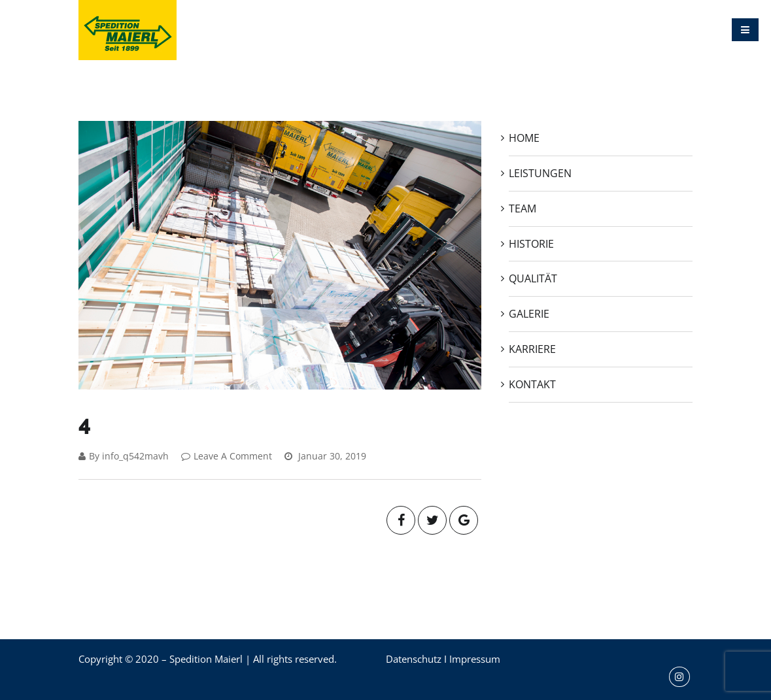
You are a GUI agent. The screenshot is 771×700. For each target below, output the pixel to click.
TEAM (365, 29)
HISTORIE (418, 29)
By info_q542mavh (124, 456)
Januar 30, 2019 (325, 456)
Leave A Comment (227, 456)
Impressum (475, 659)
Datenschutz (414, 659)
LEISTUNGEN (303, 29)
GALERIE (540, 29)
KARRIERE (600, 29)
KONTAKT (662, 29)
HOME (241, 29)
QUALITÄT (480, 29)
